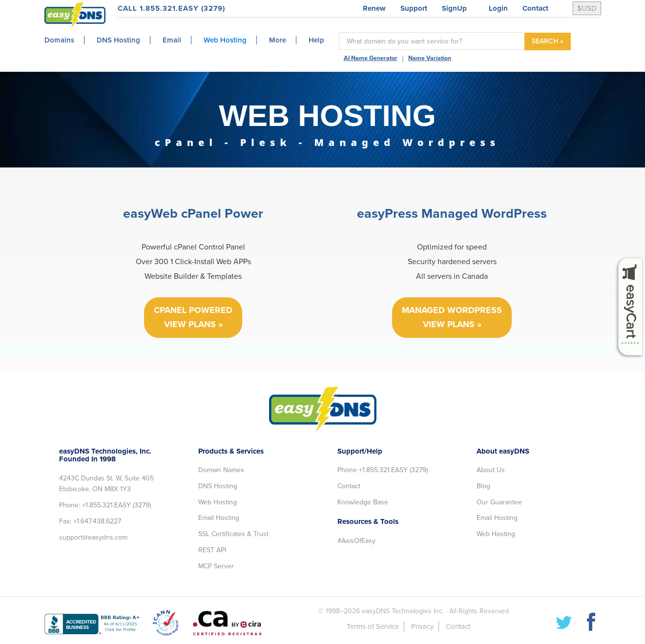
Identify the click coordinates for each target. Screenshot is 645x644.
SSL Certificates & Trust (233, 534)
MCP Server (216, 566)
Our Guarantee (499, 502)
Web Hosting (218, 502)
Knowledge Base (363, 502)
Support (414, 8)
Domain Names (221, 470)
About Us (491, 470)
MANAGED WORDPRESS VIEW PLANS (452, 317)
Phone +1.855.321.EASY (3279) (383, 470)
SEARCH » (548, 41)
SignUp (454, 8)
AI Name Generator (371, 58)
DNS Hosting (218, 486)
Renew (374, 8)
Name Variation (430, 58)
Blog (483, 486)
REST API (212, 550)
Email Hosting (219, 518)
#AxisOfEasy (356, 541)
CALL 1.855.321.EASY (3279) (171, 8)
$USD (587, 8)
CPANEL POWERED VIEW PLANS (193, 317)
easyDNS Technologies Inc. (403, 611)
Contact (535, 8)
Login (498, 8)
